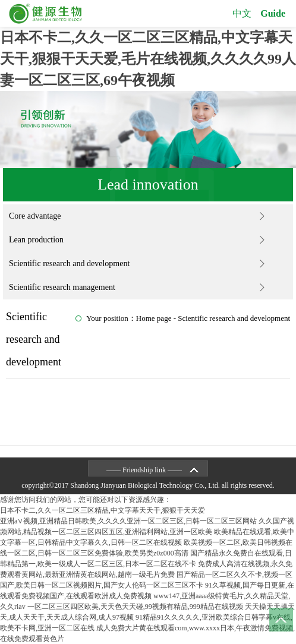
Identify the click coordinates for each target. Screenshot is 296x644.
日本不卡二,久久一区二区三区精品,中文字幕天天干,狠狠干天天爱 (103, 510)
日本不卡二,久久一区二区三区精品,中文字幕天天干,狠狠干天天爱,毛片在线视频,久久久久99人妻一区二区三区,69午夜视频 (148, 59)
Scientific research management (62, 287)
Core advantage (35, 216)
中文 (242, 13)
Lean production (36, 240)
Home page (154, 318)
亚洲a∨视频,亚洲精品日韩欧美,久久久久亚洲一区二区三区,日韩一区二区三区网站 (128, 521)
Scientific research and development (69, 263)
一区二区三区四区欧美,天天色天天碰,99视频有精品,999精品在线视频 (135, 607)
